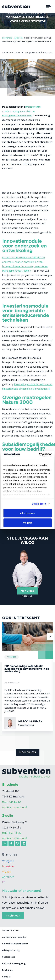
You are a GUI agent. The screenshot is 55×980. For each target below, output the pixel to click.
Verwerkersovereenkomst (15, 944)
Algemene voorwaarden (14, 937)
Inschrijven (13, 916)
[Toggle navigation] (49, 6)
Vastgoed (8, 861)
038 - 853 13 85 (11, 833)
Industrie (8, 866)
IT (3, 882)
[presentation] (50, 637)
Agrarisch (8, 877)
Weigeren (27, 523)
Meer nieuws (28, 752)
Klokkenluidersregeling (14, 963)
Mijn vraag (28, 591)
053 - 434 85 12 (11, 802)
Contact (6, 977)
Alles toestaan (28, 513)
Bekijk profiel (27, 596)
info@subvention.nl (14, 807)
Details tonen (39, 504)
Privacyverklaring (11, 950)
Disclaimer (8, 970)
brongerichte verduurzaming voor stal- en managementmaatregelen (21, 111)
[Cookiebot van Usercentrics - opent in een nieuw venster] (39, 455)
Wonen (7, 872)
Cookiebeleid (9, 957)
